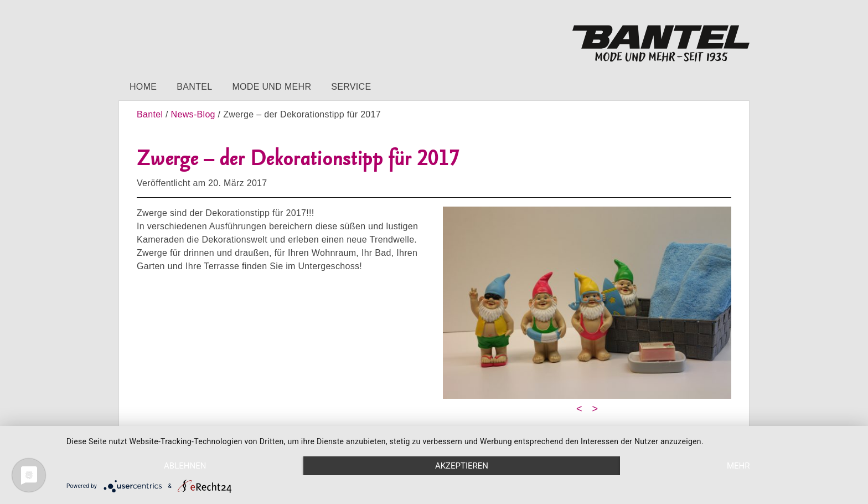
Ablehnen (185, 466)
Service (351, 87)
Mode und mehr (272, 87)
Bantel (194, 87)
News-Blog (193, 114)
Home (143, 87)
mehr (738, 466)
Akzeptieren (462, 466)
